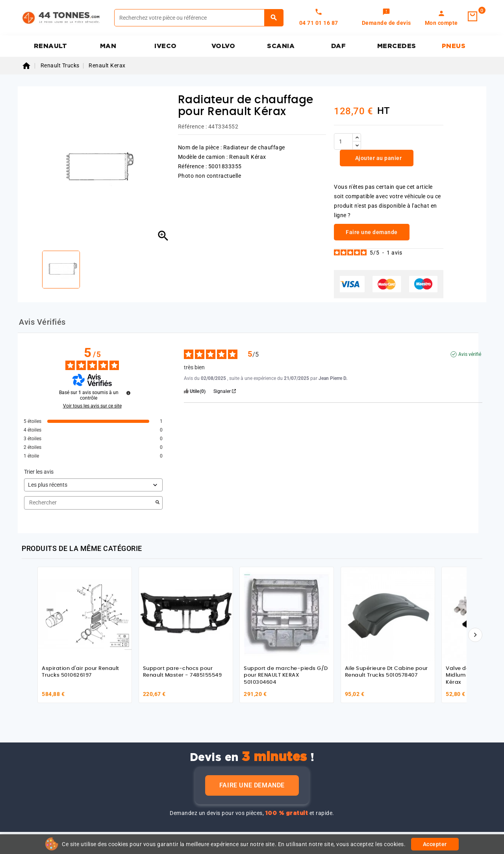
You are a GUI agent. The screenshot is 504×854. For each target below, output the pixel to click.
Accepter (435, 844)
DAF (339, 46)
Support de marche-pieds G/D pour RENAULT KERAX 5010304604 (286, 675)
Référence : (193, 127)
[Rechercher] (199, 18)
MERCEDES (397, 46)
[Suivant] (475, 635)
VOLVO (223, 46)
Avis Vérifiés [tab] (42, 322)
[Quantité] (343, 141)
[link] (386, 18)
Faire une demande (252, 785)
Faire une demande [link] (372, 232)
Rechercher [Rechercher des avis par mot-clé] (89, 503)
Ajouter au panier (378, 158)
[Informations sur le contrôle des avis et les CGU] (128, 393)
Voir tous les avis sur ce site (92, 406)
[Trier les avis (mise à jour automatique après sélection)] (93, 485)
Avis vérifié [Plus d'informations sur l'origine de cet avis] (470, 354)
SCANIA (281, 46)
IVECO (166, 46)
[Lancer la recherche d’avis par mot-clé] (157, 503)
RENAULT (51, 46)
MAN (108, 46)
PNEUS (454, 46)
